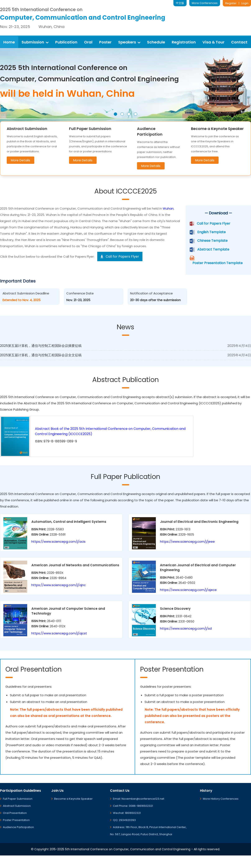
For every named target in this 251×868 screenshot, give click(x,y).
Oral (88, 42)
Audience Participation (18, 827)
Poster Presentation (16, 820)
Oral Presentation (15, 813)
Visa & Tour (213, 42)
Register (231, 3)
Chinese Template (212, 241)
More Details (20, 160)
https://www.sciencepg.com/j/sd (186, 628)
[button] (115, 114)
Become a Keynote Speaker (73, 799)
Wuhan (168, 208)
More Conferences (205, 3)
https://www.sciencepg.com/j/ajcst (59, 633)
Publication (66, 42)
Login (245, 3)
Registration (184, 42)
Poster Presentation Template (218, 263)
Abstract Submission (17, 806)
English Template (211, 232)
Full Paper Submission (18, 799)
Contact (239, 42)
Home (9, 42)
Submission (35, 42)
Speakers (129, 42)
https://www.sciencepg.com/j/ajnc (59, 585)
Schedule (156, 42)
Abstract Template (213, 249)
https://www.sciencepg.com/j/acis (58, 542)
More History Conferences (221, 799)
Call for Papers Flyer (214, 223)
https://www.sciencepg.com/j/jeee (187, 542)
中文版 (180, 3)
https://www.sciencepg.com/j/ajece (188, 590)
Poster (105, 42)
